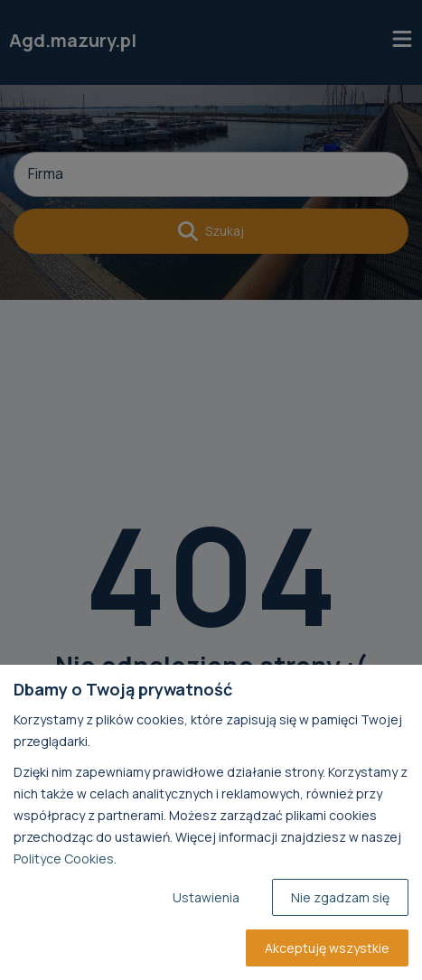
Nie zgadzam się (340, 897)
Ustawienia (206, 897)
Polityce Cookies (64, 859)
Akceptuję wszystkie (327, 948)
